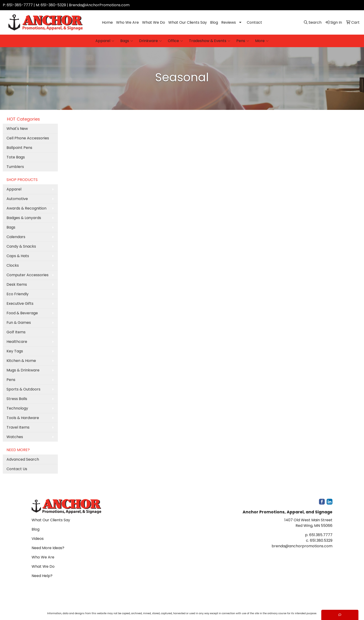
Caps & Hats (18, 256)
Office (175, 41)
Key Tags (15, 351)
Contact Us (17, 469)
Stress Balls (17, 399)
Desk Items (17, 284)
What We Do (154, 22)
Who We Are (127, 22)
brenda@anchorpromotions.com (302, 546)
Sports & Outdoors (23, 389)
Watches (15, 437)
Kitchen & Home (21, 361)
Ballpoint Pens (19, 148)
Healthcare (17, 342)
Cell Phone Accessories (28, 138)
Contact (254, 22)
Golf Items (16, 332)
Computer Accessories (28, 275)
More (262, 41)
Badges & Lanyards (24, 218)
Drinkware (150, 41)
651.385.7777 (321, 535)
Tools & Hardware (23, 418)
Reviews (229, 22)
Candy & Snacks (21, 246)
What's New (17, 129)
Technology (17, 408)
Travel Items (18, 427)
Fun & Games (19, 323)
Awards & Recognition (26, 208)
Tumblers (15, 167)
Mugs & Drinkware (23, 370)
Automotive (17, 199)
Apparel (105, 41)
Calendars (16, 237)
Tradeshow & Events (210, 41)
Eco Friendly (18, 294)
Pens (243, 41)
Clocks (13, 265)
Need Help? (42, 576)
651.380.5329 (321, 540)
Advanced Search (23, 459)
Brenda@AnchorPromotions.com (99, 5)
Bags (127, 41)
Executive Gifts (20, 303)
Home (107, 22)
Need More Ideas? (48, 548)
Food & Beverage (22, 313)
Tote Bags (16, 157)
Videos (38, 539)
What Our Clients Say (188, 22)
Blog (214, 22)
